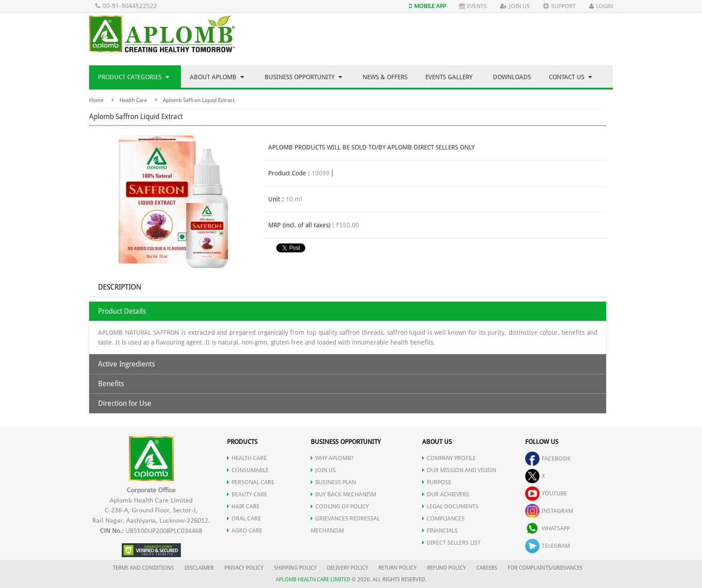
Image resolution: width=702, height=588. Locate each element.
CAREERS (487, 568)
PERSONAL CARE (251, 482)
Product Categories (134, 77)
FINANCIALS (440, 530)
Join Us (515, 6)
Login (601, 6)
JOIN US (323, 470)
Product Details (122, 311)
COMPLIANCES (443, 518)
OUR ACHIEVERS (446, 494)
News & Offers (385, 77)
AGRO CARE (245, 530)
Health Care (133, 100)
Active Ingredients (126, 364)
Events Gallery (449, 77)
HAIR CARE (243, 506)
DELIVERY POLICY (347, 568)
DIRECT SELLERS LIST (452, 543)
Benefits (111, 384)
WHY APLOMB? (332, 458)
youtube (546, 493)
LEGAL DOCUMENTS (450, 506)
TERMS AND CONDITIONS (143, 568)
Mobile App (428, 6)
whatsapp (548, 528)
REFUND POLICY (446, 568)
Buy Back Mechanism (343, 494)
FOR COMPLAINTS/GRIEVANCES (545, 568)
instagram (549, 511)
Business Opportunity (303, 77)
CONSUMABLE (248, 470)
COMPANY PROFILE (449, 458)
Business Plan (333, 482)
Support (559, 6)
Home (96, 100)
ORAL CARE (244, 518)
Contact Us (570, 77)
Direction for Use (125, 403)
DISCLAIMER (199, 568)
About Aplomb (217, 77)
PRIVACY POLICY (244, 568)
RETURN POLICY (397, 568)
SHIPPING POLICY (296, 568)
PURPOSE (437, 482)
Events (473, 6)
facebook (548, 458)
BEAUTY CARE (247, 494)
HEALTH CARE (247, 458)
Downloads (512, 77)
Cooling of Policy (340, 506)
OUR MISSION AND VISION (459, 470)
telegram (548, 546)
